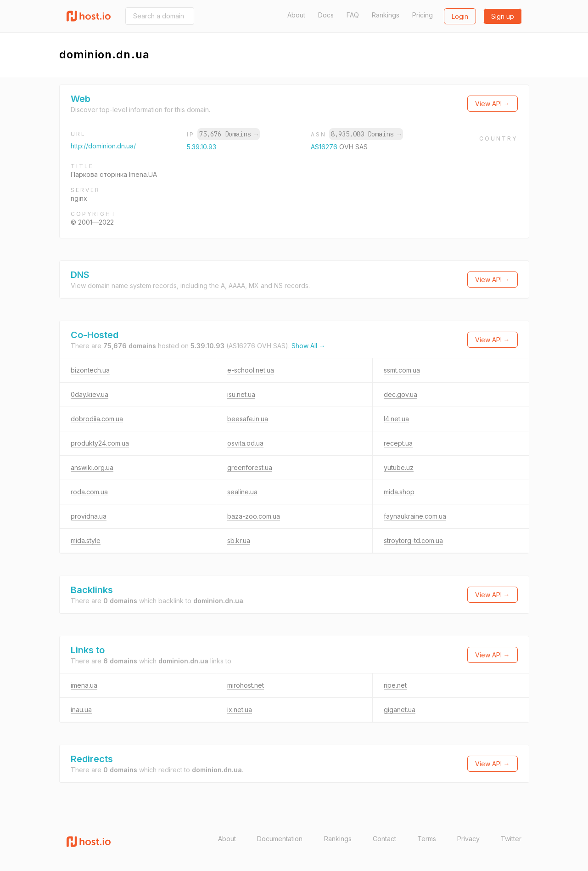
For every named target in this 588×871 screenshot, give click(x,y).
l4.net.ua (396, 419)
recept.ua (398, 443)
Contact (384, 839)
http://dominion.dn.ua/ (103, 146)
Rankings (386, 15)
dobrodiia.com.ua (97, 419)
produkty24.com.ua (100, 443)
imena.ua (84, 685)
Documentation (280, 839)
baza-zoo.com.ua (254, 516)
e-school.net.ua (251, 370)
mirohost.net (246, 685)
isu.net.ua (241, 394)
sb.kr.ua (239, 540)
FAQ (353, 15)
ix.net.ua (240, 710)
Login (460, 16)
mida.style (86, 540)
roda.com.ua (89, 492)
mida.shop (399, 492)
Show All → (308, 346)
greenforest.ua (250, 467)
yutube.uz (399, 467)
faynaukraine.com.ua (415, 516)
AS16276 (325, 147)
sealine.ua (242, 492)
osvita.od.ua (245, 443)
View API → (493, 104)
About (296, 15)
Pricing (423, 15)
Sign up (503, 16)
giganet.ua (400, 710)
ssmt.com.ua (402, 370)
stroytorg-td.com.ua (413, 540)
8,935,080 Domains (366, 134)
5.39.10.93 (202, 147)
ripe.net (395, 685)
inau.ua (81, 710)
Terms (427, 839)
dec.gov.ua (400, 394)
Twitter (511, 839)
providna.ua (89, 516)
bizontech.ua (90, 370)
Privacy (468, 839)
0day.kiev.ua (90, 394)
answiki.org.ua (92, 467)
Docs (326, 15)
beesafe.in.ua (248, 419)
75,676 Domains (229, 134)
